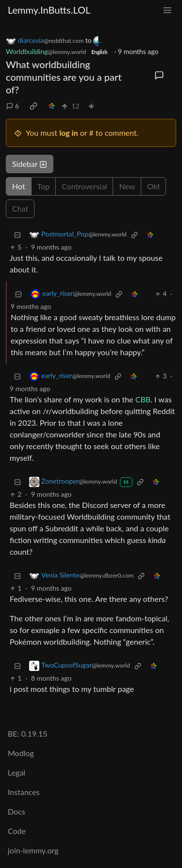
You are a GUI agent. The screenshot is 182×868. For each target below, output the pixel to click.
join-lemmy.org (33, 850)
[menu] (167, 10)
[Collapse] (17, 234)
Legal (17, 772)
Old (153, 186)
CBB (143, 399)
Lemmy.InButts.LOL (49, 10)
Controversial (84, 186)
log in (69, 133)
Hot (19, 186)
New (127, 186)
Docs (17, 811)
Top (44, 186)
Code (17, 831)
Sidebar (30, 164)
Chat (20, 208)
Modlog (21, 753)
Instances (24, 792)
